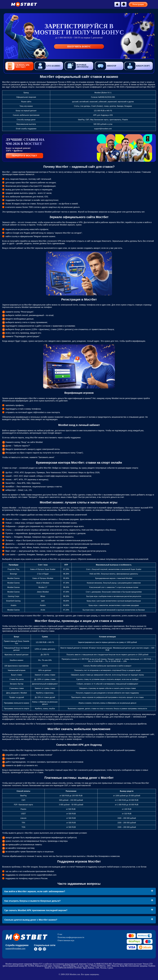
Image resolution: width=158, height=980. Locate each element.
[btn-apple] (117, 4)
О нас (60, 934)
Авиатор (106, 66)
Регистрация (138, 4)
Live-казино (47, 66)
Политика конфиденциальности (71, 937)
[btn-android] (124, 4)
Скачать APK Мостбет (18, 66)
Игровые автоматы (77, 66)
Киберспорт (137, 66)
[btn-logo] (24, 4)
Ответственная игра (66, 940)
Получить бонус (79, 46)
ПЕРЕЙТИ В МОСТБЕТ (24, 156)
